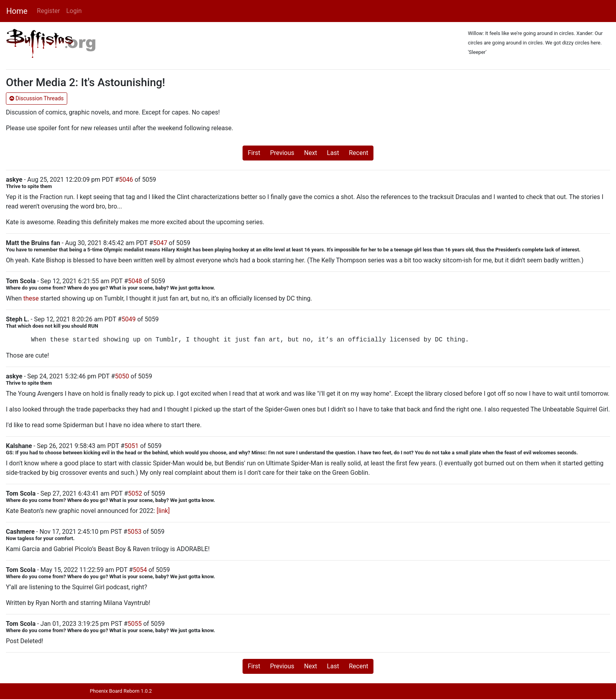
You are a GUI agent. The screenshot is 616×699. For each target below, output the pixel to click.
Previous (282, 153)
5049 (129, 319)
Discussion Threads (37, 98)
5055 (135, 624)
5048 (135, 281)
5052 (135, 493)
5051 (131, 446)
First (254, 153)
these (31, 298)
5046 (126, 180)
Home (17, 11)
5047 (160, 243)
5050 (122, 376)
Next (311, 153)
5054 (140, 570)
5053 (134, 532)
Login (74, 11)
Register (49, 11)
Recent (358, 153)
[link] (163, 511)
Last (333, 153)
